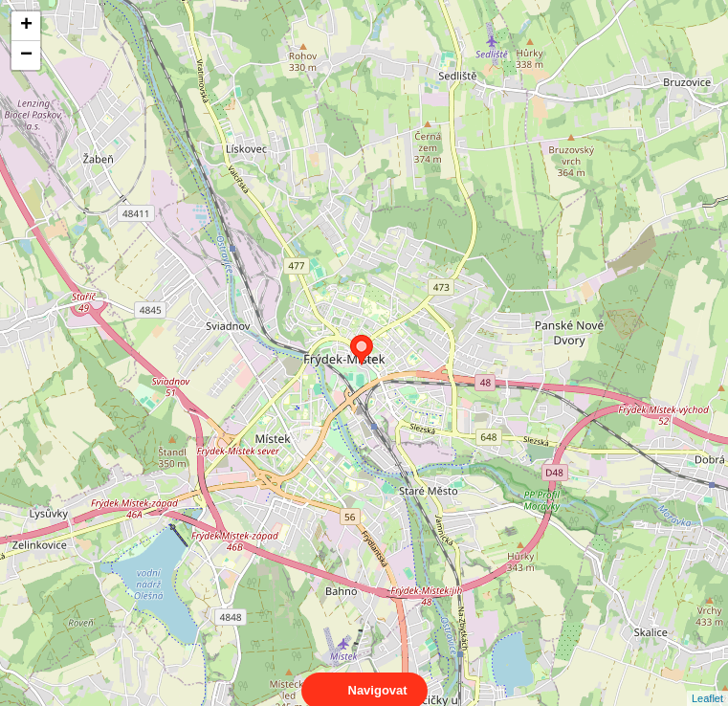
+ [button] (26, 26)
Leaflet (707, 681)
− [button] (26, 55)
